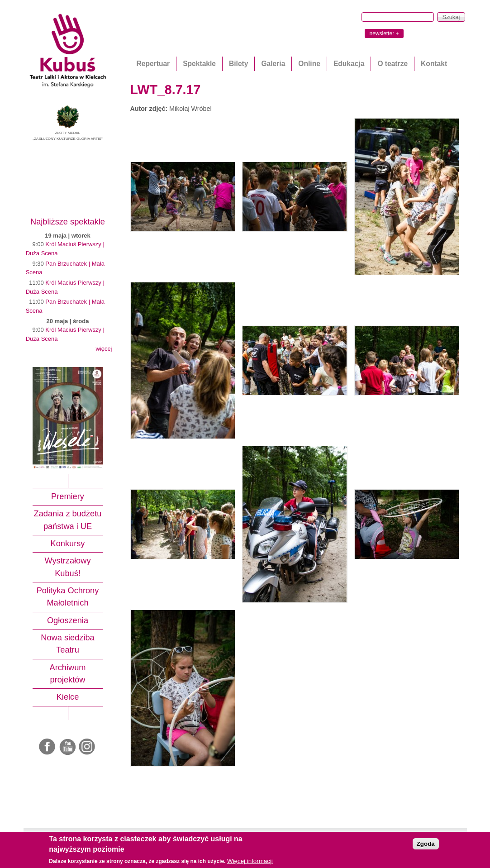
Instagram (87, 747)
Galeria (273, 64)
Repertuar (153, 64)
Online (309, 64)
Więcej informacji (250, 861)
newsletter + (384, 33)
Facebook (48, 747)
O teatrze (392, 64)
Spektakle (199, 64)
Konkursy (68, 544)
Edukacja (349, 64)
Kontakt (434, 64)
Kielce (68, 697)
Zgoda (426, 844)
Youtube (68, 747)
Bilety (238, 64)
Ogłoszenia (68, 620)
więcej (104, 349)
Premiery (68, 496)
